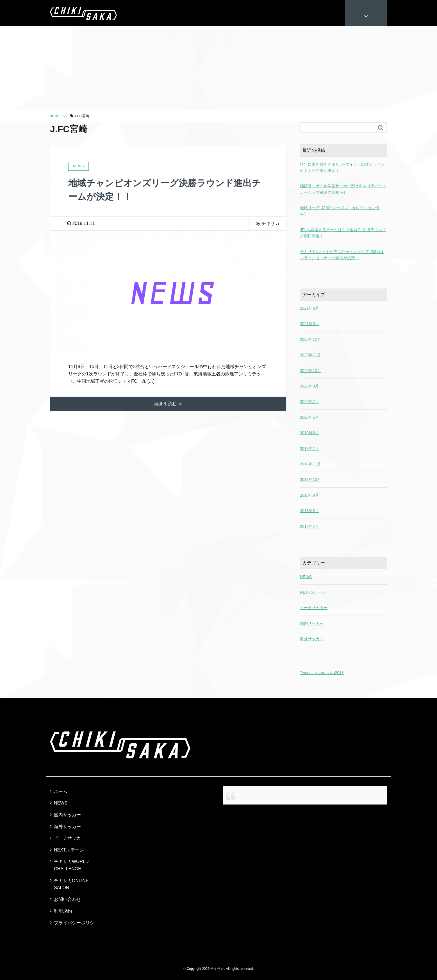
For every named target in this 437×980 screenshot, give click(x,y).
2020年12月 (310, 339)
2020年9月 (309, 386)
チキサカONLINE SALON (71, 884)
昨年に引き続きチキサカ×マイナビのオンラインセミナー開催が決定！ (342, 167)
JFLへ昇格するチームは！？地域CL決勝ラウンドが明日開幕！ (343, 233)
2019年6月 (309, 433)
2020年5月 (309, 417)
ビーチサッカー (314, 608)
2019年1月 (309, 449)
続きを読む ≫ (168, 404)
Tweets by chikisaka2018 (322, 673)
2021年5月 (309, 324)
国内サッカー (312, 623)
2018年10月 (310, 479)
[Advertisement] (219, 68)
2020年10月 (310, 371)
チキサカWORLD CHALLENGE (71, 865)
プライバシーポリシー (74, 926)
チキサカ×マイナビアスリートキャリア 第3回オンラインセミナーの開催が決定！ (342, 255)
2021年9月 (309, 308)
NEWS (306, 577)
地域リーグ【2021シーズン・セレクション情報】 (340, 211)
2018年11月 (310, 464)
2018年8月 (309, 511)
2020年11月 (310, 355)
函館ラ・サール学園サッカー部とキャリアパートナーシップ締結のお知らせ (343, 189)
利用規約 (63, 911)
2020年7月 (309, 402)
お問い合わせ (67, 899)
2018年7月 (309, 526)
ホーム (61, 791)
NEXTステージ (313, 592)
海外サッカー (312, 639)
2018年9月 (309, 495)
